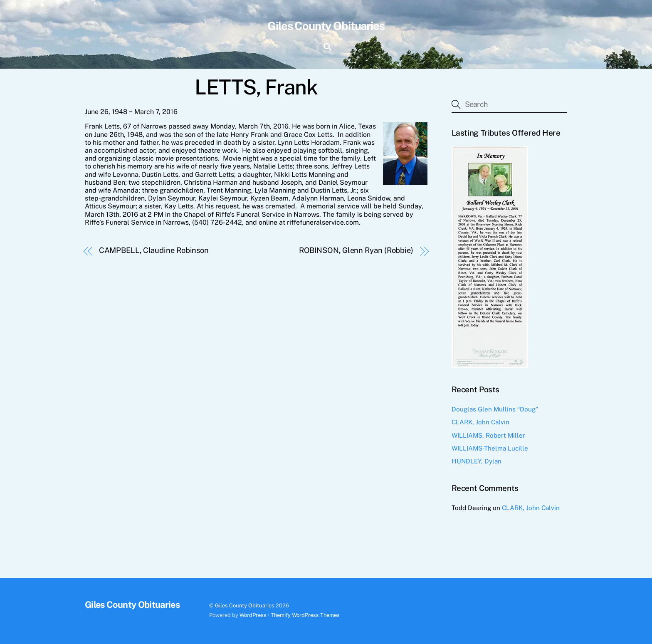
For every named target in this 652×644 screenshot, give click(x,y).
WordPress (253, 615)
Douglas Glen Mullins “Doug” (495, 409)
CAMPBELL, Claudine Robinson (154, 250)
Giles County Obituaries (245, 606)
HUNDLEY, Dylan (477, 461)
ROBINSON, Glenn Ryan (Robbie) (356, 250)
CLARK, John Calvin (480, 422)
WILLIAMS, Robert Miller (488, 435)
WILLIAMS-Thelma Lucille (490, 448)
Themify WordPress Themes (305, 615)
